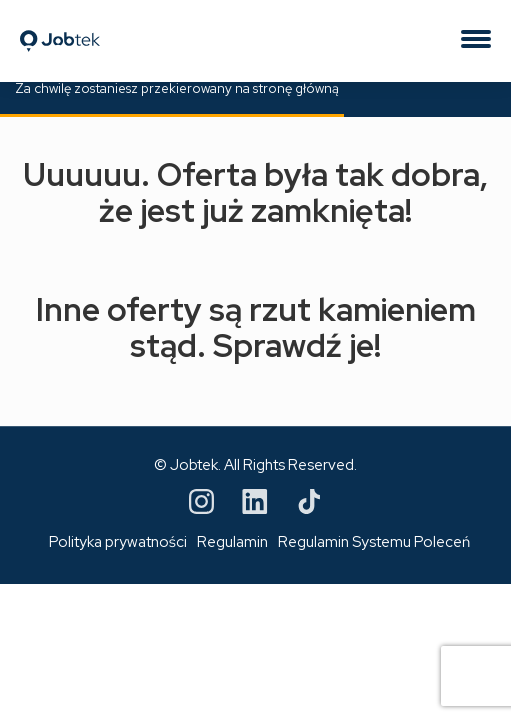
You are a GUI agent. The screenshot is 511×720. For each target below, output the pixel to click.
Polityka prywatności (118, 542)
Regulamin (232, 542)
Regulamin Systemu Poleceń (374, 542)
